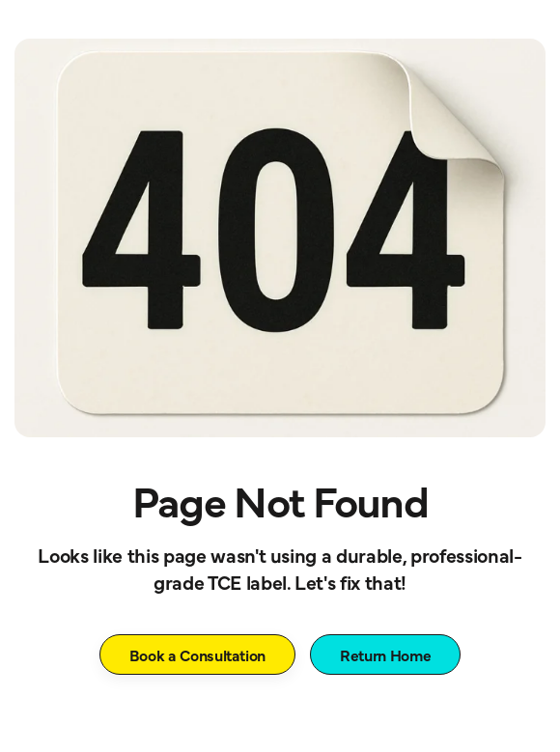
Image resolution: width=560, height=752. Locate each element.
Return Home (385, 655)
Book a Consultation (198, 655)
